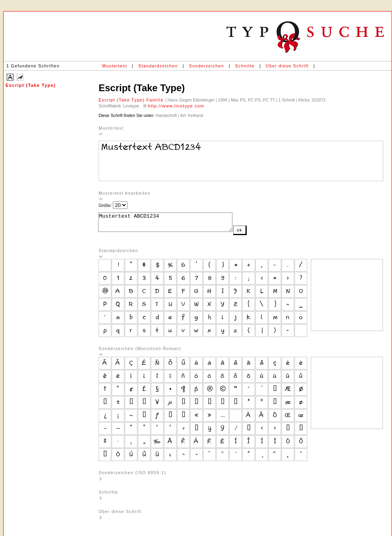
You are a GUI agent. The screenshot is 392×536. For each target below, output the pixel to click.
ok (255, 234)
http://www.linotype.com (176, 106)
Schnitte (245, 66)
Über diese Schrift (287, 66)
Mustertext (115, 66)
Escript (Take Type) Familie (132, 100)
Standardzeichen (158, 66)
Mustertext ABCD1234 (173, 224)
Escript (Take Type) (31, 85)
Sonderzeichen (206, 66)
